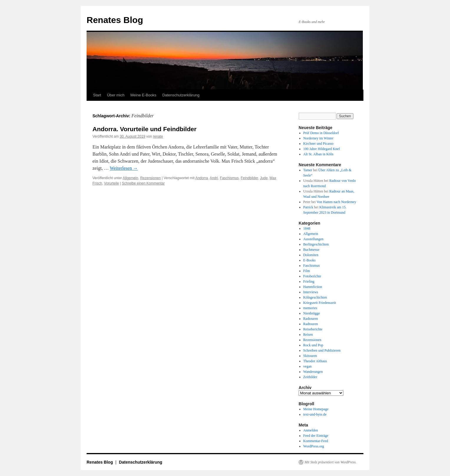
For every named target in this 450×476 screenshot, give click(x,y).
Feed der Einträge (316, 436)
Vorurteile (111, 183)
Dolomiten (311, 255)
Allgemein (131, 178)
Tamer (308, 170)
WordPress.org (314, 446)
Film (307, 271)
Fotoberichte (312, 276)
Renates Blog (115, 20)
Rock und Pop (313, 345)
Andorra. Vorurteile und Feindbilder (144, 129)
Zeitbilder (310, 377)
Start (97, 95)
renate (158, 136)
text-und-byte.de (315, 414)
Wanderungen (313, 372)
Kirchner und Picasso (319, 144)
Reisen (308, 335)
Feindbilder (249, 178)
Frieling (309, 281)
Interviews (311, 292)
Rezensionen (150, 178)
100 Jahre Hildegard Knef (322, 149)
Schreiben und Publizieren (322, 350)
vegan (308, 366)
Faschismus (229, 178)
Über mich (116, 95)
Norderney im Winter (319, 138)
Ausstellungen (313, 239)
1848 (307, 228)
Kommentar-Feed (316, 441)
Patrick (308, 207)
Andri (214, 178)
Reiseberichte (313, 329)
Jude (264, 178)
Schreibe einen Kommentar (143, 183)
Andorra (202, 178)
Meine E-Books (143, 95)
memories (310, 308)
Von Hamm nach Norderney (336, 202)
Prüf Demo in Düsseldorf (321, 133)
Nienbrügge (312, 313)
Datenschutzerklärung (181, 95)
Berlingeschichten (316, 244)
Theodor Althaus (315, 361)
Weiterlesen (124, 168)
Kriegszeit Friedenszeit (320, 303)
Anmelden (311, 430)
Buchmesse (311, 250)
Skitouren (310, 356)
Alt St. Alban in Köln (318, 154)
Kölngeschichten (315, 297)
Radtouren (311, 319)
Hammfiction (313, 287)
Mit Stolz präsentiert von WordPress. (330, 462)
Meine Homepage (316, 409)
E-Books (310, 260)
